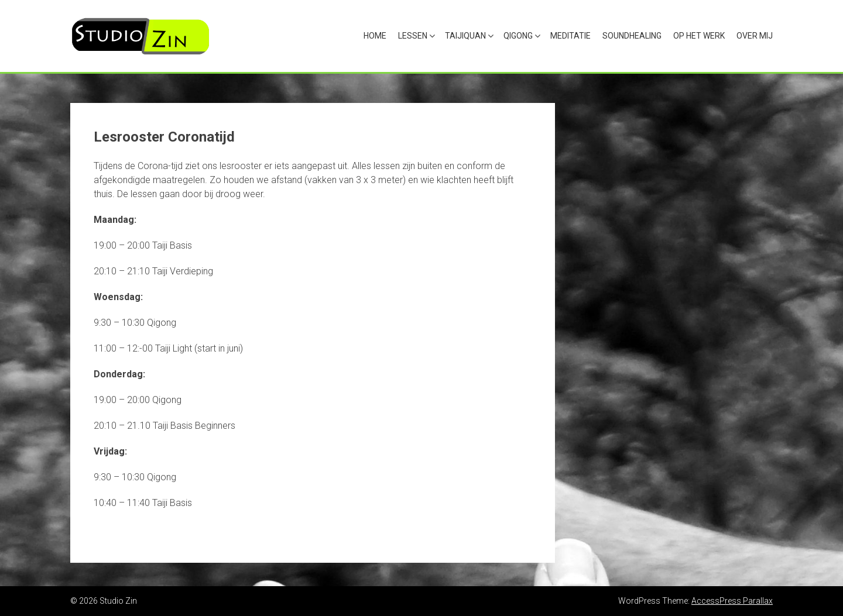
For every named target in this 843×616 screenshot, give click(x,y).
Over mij (755, 36)
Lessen (413, 36)
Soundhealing (632, 36)
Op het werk (699, 36)
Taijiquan (465, 36)
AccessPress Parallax (732, 601)
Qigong (518, 36)
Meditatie (570, 36)
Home (375, 36)
